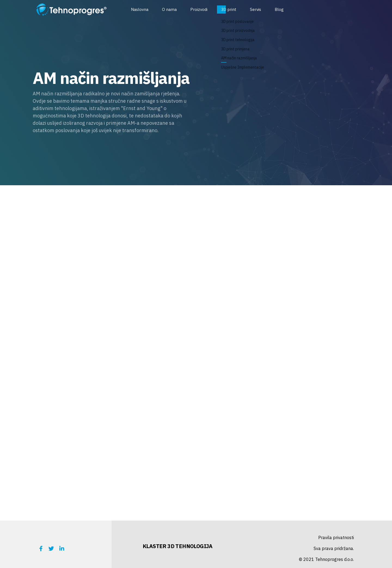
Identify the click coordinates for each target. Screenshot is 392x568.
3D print (229, 9)
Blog (279, 9)
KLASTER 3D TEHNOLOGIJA (178, 546)
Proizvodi (199, 9)
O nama (169, 9)
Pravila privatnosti (336, 537)
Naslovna (140, 9)
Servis (255, 9)
